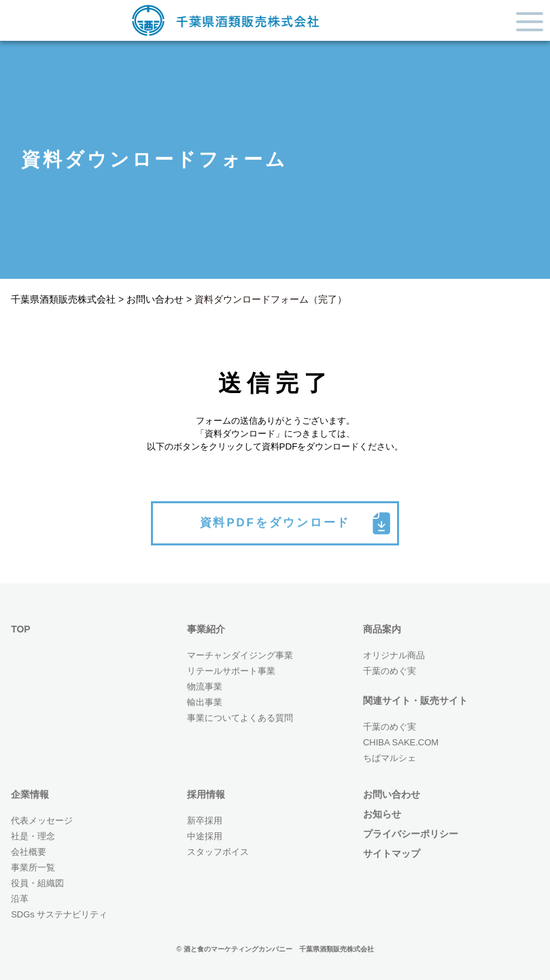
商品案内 (382, 629)
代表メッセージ (42, 821)
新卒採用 (205, 821)
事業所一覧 (33, 867)
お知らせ (382, 814)
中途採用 (205, 836)
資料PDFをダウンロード (275, 522)
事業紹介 (206, 629)
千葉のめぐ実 (390, 671)
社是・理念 (33, 836)
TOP (21, 629)
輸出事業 (205, 702)
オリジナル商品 (394, 655)
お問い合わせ (392, 794)
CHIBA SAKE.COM (401, 742)
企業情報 (30, 794)
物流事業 (205, 687)
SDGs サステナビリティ (59, 914)
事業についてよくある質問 (240, 718)
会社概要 (29, 852)
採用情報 (206, 794)
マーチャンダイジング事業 (240, 655)
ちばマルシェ (390, 758)
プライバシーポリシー (411, 834)
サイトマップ (392, 854)
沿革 (20, 899)
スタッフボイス (218, 852)
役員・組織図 (37, 883)
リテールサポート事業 (231, 671)
